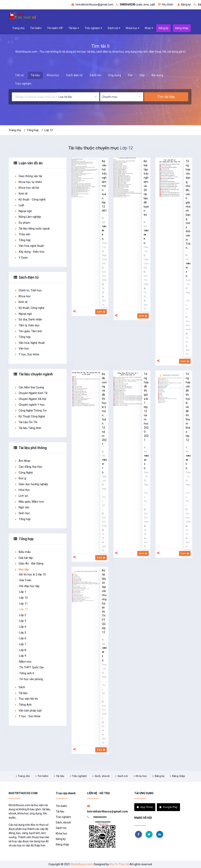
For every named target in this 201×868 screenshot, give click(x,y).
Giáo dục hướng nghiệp (31, 484)
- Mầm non (24, 662)
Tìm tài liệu (166, 97)
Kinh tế (21, 194)
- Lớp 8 (22, 650)
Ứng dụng (115, 75)
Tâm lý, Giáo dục (27, 325)
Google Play (168, 807)
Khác (149, 28)
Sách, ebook (102, 776)
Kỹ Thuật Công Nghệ (30, 417)
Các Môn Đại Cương (29, 387)
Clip (142, 75)
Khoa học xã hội (27, 188)
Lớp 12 (49, 130)
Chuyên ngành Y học (30, 405)
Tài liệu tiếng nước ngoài (32, 229)
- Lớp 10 (23, 598)
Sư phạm (22, 223)
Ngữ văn (22, 507)
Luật (19, 205)
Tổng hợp (33, 130)
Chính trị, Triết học (28, 290)
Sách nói (114, 28)
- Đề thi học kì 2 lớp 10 (32, 575)
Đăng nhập (179, 776)
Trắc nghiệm (93, 28)
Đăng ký (184, 5)
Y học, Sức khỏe (27, 354)
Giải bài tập (24, 558)
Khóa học (133, 28)
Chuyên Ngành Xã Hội (30, 399)
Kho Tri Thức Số (119, 864)
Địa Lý (20, 478)
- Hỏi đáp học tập (28, 586)
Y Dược (21, 258)
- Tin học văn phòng (30, 679)
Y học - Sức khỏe (27, 716)
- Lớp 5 (22, 633)
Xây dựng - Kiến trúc (29, 252)
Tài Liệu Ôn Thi (26, 422)
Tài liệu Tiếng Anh (28, 428)
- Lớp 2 (22, 615)
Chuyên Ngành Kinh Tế (31, 393)
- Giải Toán (24, 580)
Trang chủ (18, 28)
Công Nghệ (24, 473)
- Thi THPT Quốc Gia (31, 667)
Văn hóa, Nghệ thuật (30, 343)
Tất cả (19, 75)
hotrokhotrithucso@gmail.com (92, 5)
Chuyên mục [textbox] (110, 97)
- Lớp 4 (22, 627)
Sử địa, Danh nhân (28, 320)
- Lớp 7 (22, 644)
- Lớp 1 (22, 592)
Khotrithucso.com (82, 864)
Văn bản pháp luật (28, 711)
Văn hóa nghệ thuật (29, 246)
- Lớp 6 (22, 638)
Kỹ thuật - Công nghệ (30, 200)
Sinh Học (22, 513)
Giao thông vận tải (28, 176)
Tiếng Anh (23, 705)
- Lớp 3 (22, 621)
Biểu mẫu (22, 552)
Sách (20, 687)
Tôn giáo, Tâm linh (28, 331)
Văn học (22, 349)
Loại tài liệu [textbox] (65, 97)
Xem (101, 312)
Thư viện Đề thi (26, 699)
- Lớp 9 (22, 656)
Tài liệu (74, 28)
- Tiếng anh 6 (26, 673)
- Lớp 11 (23, 604)
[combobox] (78, 97)
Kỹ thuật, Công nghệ (29, 308)
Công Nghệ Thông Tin (30, 411)
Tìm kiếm (36, 28)
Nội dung (157, 75)
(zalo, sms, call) (136, 5)
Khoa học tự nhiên (28, 182)
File (130, 75)
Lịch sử (21, 496)
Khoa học (23, 296)
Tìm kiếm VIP (55, 28)
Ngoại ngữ (23, 211)
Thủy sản (22, 234)
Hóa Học (22, 490)
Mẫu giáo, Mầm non (29, 502)
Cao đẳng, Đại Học (28, 467)
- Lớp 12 (23, 609)
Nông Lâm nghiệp (28, 217)
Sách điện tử (74, 75)
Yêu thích (166, 5)
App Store (145, 807)
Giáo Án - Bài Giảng (29, 564)
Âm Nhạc (22, 461)
